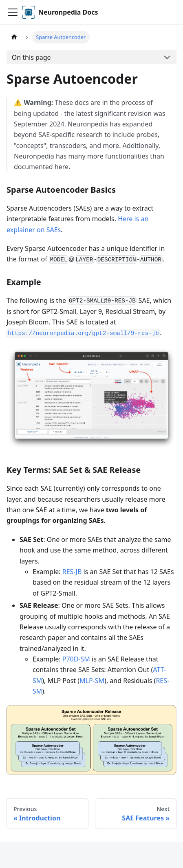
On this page (31, 57)
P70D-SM (76, 659)
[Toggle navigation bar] (13, 12)
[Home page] (14, 37)
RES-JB (72, 572)
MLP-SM (92, 681)
